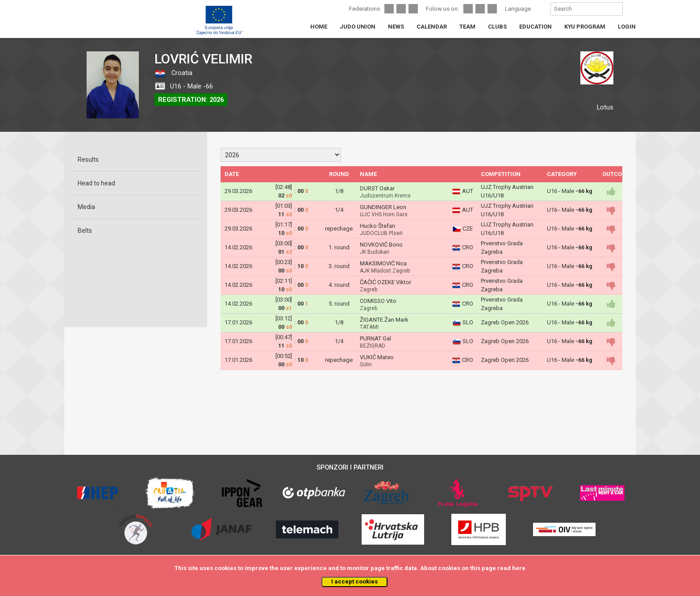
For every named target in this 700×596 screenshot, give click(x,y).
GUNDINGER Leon (383, 207)
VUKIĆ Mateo (377, 357)
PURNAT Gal (375, 338)
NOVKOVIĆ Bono (381, 245)
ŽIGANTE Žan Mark (384, 320)
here (519, 568)
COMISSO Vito (378, 301)
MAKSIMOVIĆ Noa (383, 263)
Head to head (96, 183)
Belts (85, 231)
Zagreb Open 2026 (505, 322)
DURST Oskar (377, 188)
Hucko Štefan (377, 226)
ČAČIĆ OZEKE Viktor (385, 282)
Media (86, 207)
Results (88, 159)
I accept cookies (354, 581)
